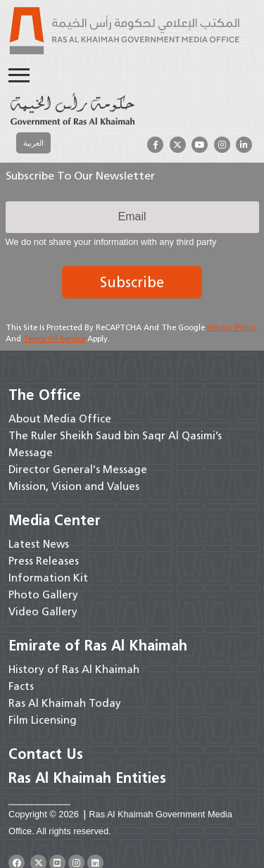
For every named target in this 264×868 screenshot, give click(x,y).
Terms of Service (54, 339)
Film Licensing (43, 720)
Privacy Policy (232, 327)
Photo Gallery (43, 595)
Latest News (39, 544)
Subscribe (132, 282)
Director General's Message (78, 470)
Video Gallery (43, 612)
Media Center (55, 520)
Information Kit (48, 578)
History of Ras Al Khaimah (74, 669)
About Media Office (60, 419)
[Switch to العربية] (33, 143)
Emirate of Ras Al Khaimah (98, 646)
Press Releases (44, 561)
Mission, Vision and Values (74, 486)
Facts (21, 686)
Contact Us (46, 754)
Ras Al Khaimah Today (65, 703)
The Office (45, 395)
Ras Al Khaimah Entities (87, 778)
